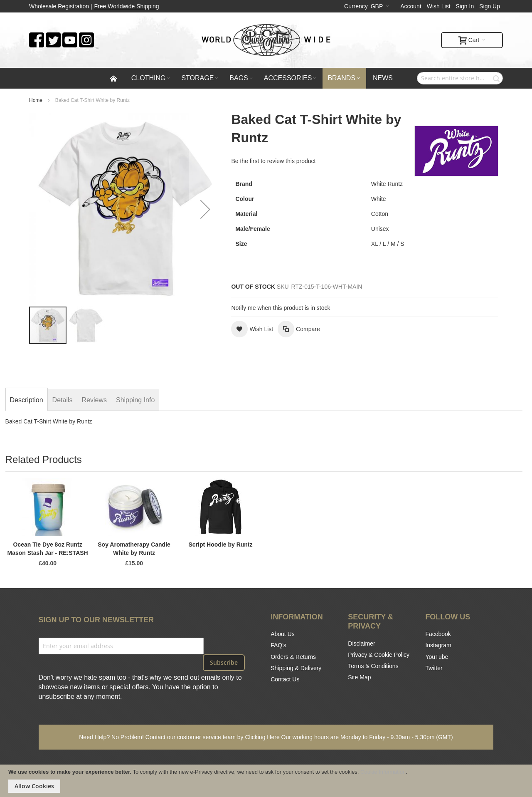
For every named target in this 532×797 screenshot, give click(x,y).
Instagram (438, 645)
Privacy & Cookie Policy (379, 655)
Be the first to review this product (273, 161)
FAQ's (278, 645)
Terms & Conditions (373, 666)
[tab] (27, 400)
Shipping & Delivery (296, 668)
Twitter (434, 668)
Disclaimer (361, 644)
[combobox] (460, 78)
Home (36, 100)
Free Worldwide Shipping (127, 6)
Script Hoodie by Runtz (221, 545)
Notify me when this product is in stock (281, 308)
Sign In (465, 6)
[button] (205, 209)
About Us (283, 634)
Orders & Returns (293, 657)
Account (411, 6)
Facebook (438, 634)
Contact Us (285, 679)
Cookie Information (383, 772)
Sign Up (490, 6)
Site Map (359, 677)
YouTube (437, 657)
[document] (266, 781)
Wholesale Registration (59, 6)
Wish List (439, 6)
